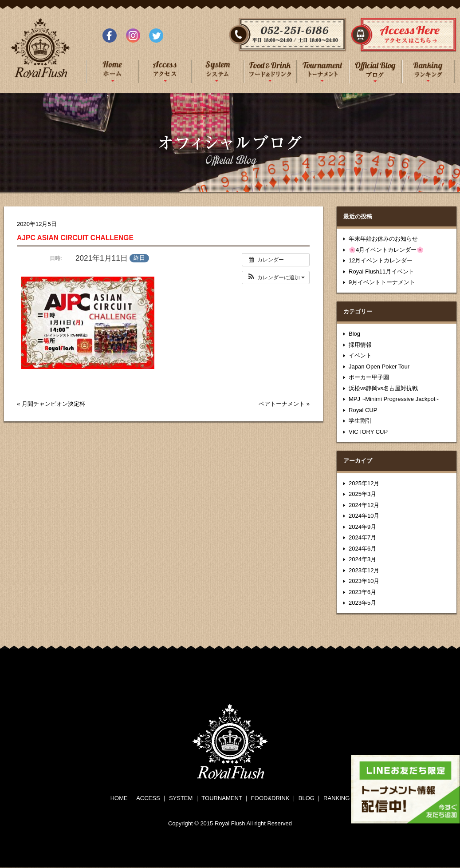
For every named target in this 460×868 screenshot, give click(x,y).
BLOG (307, 798)
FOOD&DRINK (270, 798)
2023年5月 (362, 603)
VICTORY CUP (368, 432)
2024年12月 (364, 505)
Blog (354, 334)
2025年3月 (362, 494)
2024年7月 (362, 537)
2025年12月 (364, 483)
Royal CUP (363, 410)
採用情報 (360, 345)
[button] (276, 277)
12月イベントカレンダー (381, 260)
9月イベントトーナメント (382, 282)
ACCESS (148, 798)
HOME (119, 798)
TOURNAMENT (222, 798)
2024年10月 (364, 516)
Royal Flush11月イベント (381, 271)
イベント (360, 355)
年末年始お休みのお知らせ (383, 239)
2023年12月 (364, 570)
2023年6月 (362, 592)
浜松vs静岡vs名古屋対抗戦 (383, 388)
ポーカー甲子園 (369, 377)
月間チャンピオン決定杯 (53, 404)
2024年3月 (362, 559)
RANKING (336, 798)
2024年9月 (362, 527)
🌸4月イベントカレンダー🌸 (386, 250)
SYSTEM (181, 798)
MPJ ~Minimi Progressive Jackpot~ (394, 399)
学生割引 (360, 421)
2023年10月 (364, 581)
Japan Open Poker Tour (379, 367)
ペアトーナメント (282, 404)
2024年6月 (362, 549)
